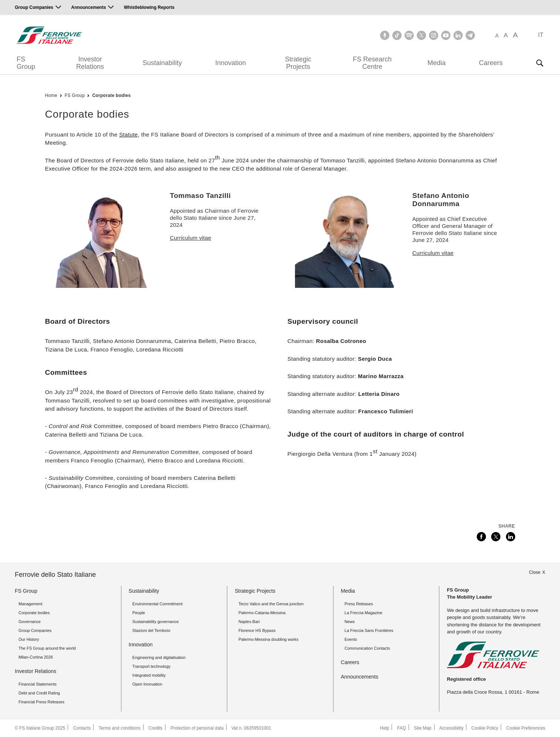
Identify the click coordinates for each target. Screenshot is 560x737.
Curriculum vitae (191, 238)
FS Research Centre (372, 63)
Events (351, 639)
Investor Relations (90, 63)
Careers (491, 63)
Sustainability (162, 63)
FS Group (26, 63)
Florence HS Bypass (257, 630)
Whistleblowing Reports (149, 7)
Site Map (422, 728)
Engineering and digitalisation (159, 657)
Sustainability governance (156, 622)
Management (30, 604)
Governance (30, 622)
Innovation (230, 63)
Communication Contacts (367, 648)
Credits (155, 728)
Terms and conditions (119, 728)
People (139, 613)
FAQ (402, 728)
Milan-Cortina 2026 (36, 657)
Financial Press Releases (41, 702)
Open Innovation (147, 684)
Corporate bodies (111, 95)
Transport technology (152, 666)
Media (437, 63)
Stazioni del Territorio (152, 630)
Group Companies (34, 7)
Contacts (82, 728)
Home (51, 95)
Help (385, 728)
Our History (29, 639)
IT (541, 35)
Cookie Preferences (526, 728)
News (350, 622)
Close (535, 572)
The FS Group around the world (47, 648)
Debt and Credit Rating (39, 693)
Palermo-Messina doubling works (268, 639)
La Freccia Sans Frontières (369, 630)
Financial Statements (38, 684)
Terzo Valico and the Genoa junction (271, 604)
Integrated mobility (149, 675)
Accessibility (451, 728)
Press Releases (359, 604)
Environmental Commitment (158, 604)
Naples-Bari (249, 622)
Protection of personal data (197, 728)
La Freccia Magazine (363, 613)
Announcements (88, 7)
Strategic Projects (298, 63)
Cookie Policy (485, 728)
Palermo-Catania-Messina (262, 613)
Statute (128, 134)
